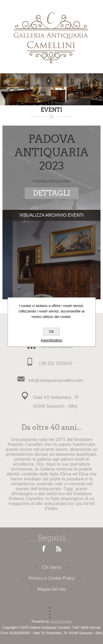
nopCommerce (61, 622)
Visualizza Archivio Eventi (52, 215)
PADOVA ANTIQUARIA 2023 (51, 153)
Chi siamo (51, 567)
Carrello (65, 80)
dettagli (52, 193)
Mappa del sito (51, 589)
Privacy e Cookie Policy (51, 578)
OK (51, 332)
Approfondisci (51, 340)
